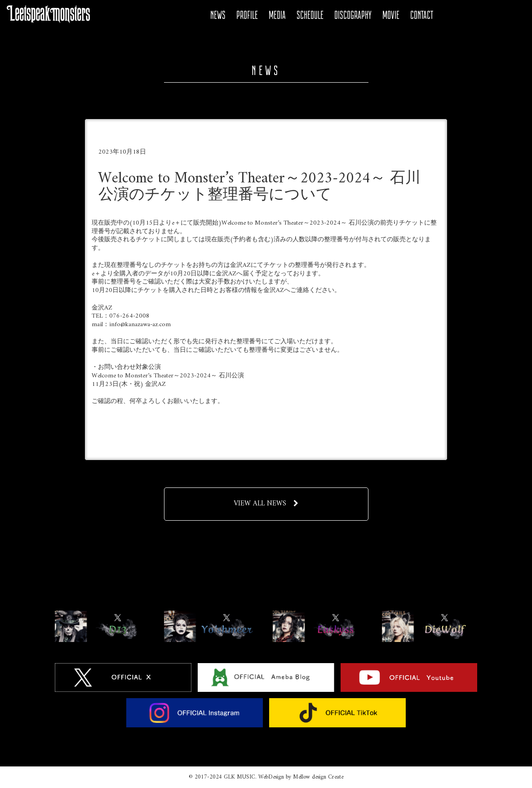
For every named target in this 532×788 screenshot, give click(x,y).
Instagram (497, 15)
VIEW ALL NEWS (266, 504)
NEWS (218, 15)
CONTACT (422, 15)
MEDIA (277, 15)
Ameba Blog (466, 15)
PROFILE (247, 15)
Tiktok (512, 15)
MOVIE (391, 15)
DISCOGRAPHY (353, 15)
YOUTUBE (481, 15)
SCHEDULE (310, 15)
